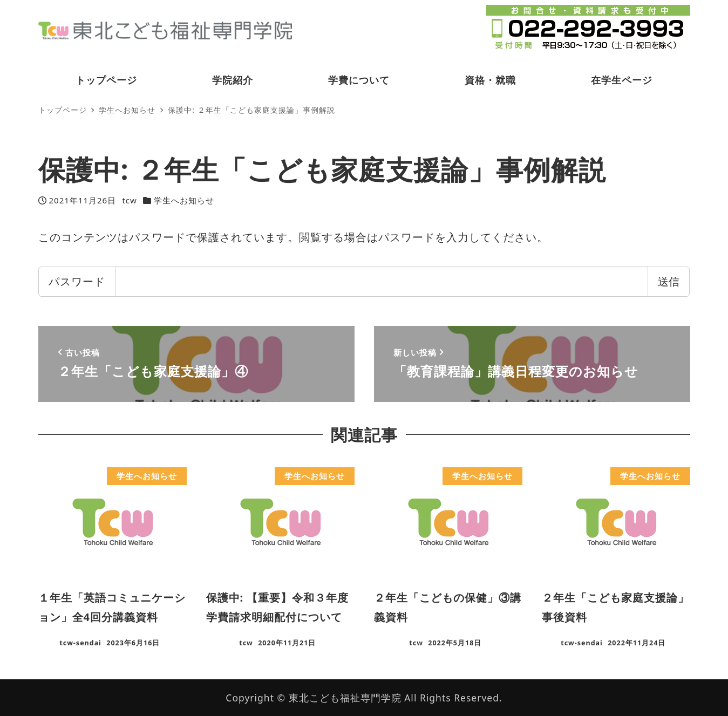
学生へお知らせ (184, 200)
